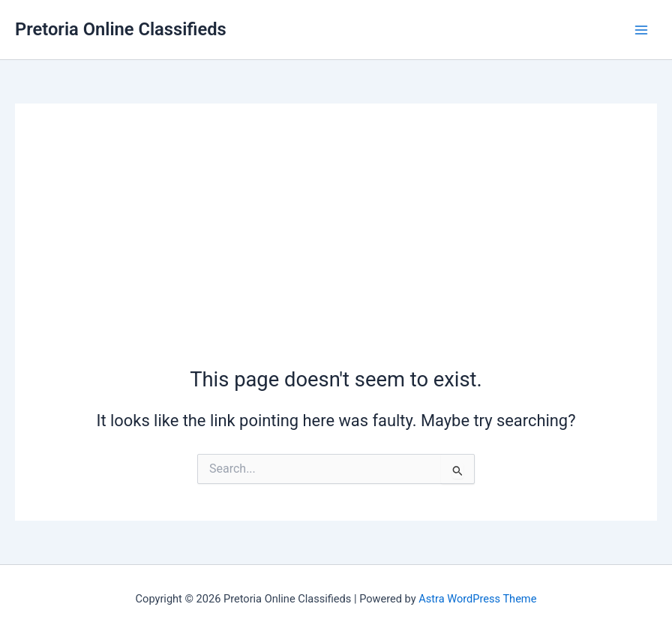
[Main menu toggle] (641, 30)
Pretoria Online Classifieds (121, 29)
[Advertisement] (336, 253)
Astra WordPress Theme (477, 599)
